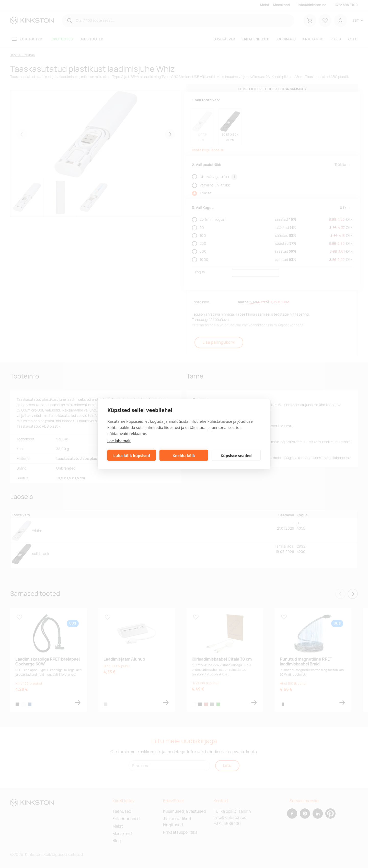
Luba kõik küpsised (131, 455)
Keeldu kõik (184, 455)
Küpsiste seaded (236, 455)
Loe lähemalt (119, 441)
